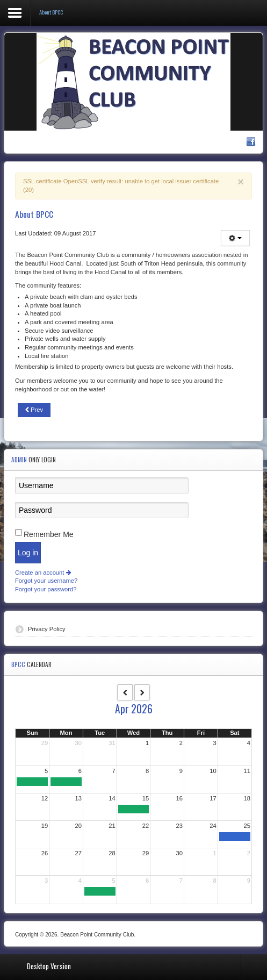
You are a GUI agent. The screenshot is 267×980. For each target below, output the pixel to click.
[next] (142, 692)
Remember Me (49, 534)
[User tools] (235, 238)
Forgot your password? (46, 589)
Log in (28, 553)
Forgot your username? (46, 581)
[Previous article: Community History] (34, 410)
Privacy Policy (47, 629)
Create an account (43, 573)
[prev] (125, 692)
